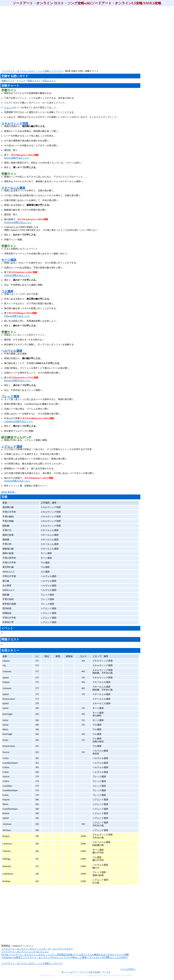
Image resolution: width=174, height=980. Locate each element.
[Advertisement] (48, 38)
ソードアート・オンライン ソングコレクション (25, 952)
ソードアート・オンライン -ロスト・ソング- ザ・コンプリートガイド (37, 949)
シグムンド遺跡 (12, 447)
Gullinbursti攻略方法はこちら (19, 421)
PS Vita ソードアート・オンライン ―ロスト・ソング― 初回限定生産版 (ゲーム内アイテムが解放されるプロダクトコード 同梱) (65, 955)
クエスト (9, 108)
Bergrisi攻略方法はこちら (17, 158)
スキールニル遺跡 (13, 188)
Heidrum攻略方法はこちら (17, 481)
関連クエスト (34, 81)
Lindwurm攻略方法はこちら (18, 222)
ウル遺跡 (7, 291)
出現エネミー (49, 81)
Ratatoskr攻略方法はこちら (17, 380)
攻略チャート (8, 81)
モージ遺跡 (9, 260)
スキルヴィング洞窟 (15, 124)
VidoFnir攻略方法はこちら (17, 275)
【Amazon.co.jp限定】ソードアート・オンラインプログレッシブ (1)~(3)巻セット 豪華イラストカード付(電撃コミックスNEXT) (65, 957)
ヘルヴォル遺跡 (12, 351)
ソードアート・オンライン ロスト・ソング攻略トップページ (32, 71)
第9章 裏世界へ (9, 492)
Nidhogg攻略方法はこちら (17, 316)
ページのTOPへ (128, 969)
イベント (21, 81)
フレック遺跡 (10, 396)
